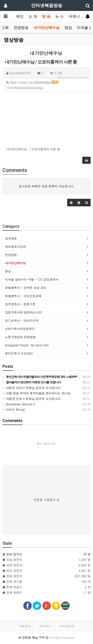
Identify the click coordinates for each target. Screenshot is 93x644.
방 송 (46, 16)
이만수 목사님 (14, 409)
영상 (68, 28)
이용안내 (25, 626)
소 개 (33, 16)
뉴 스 (60, 16)
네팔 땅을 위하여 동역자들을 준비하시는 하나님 (36, 393)
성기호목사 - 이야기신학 (22, 320)
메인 (20, 16)
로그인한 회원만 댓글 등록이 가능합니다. (46, 186)
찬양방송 (21, 28)
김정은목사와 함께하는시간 (23, 312)
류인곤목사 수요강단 (19, 353)
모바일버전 (67, 626)
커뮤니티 (76, 16)
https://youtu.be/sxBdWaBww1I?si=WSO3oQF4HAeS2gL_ (32, 85)
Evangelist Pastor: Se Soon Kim (27, 345)
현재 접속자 (14, 554)
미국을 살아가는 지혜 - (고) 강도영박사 (32, 279)
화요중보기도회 (15, 246)
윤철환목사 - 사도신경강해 (23, 296)
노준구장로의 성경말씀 (20, 337)
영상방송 (14, 40)
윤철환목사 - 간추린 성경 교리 (26, 288)
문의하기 (45, 626)
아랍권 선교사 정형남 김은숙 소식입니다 (31, 388)
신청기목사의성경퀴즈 (20, 329)
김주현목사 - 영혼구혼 (20, 304)
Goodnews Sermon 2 (19, 404)
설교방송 (11, 238)
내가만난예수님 (46, 28)
